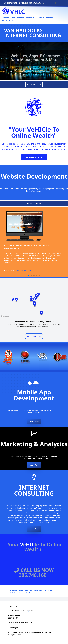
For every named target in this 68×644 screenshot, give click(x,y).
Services (20, 18)
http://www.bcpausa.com (24, 270)
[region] (34, 298)
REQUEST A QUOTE (34, 84)
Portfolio (30, 18)
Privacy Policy (13, 606)
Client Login (61, 3)
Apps (13, 18)
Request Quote (8, 20)
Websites (5, 18)
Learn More (34, 422)
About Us (40, 18)
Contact (49, 18)
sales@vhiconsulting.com (22, 623)
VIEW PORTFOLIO (34, 336)
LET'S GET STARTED (34, 157)
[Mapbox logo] (5, 316)
